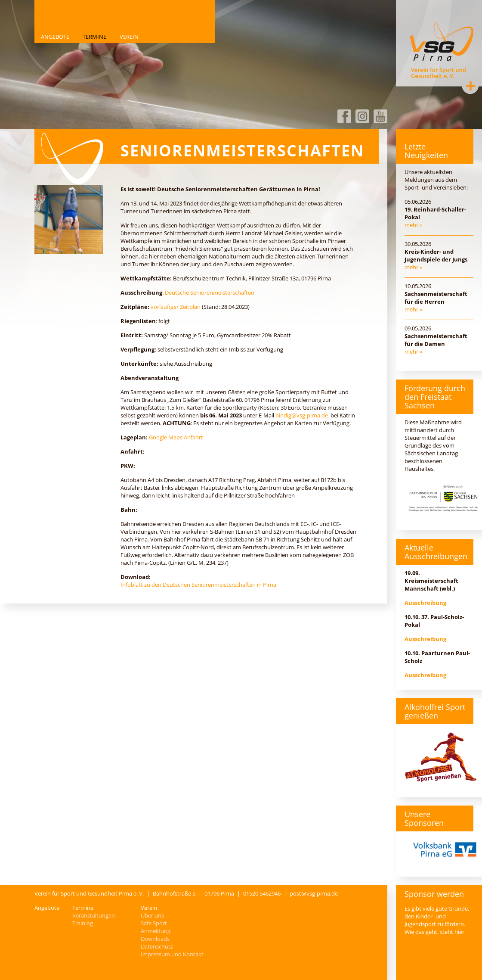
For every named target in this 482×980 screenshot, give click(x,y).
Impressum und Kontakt (172, 954)
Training (83, 923)
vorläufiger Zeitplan (176, 307)
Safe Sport (154, 923)
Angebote (55, 37)
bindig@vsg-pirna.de (302, 415)
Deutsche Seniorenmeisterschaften (210, 292)
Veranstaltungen (94, 915)
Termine (94, 37)
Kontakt (470, 86)
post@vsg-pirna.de (314, 893)
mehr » (413, 225)
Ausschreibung (425, 603)
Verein (129, 37)
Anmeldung (156, 931)
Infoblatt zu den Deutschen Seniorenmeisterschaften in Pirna (198, 585)
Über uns (152, 915)
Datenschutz (157, 946)
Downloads (155, 939)
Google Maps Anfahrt (176, 437)
